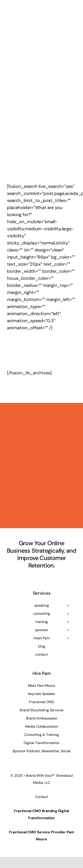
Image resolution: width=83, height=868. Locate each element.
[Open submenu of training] (68, 622)
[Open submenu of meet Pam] (68, 638)
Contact (41, 797)
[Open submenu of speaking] (68, 605)
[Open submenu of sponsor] (68, 630)
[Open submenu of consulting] (68, 614)
